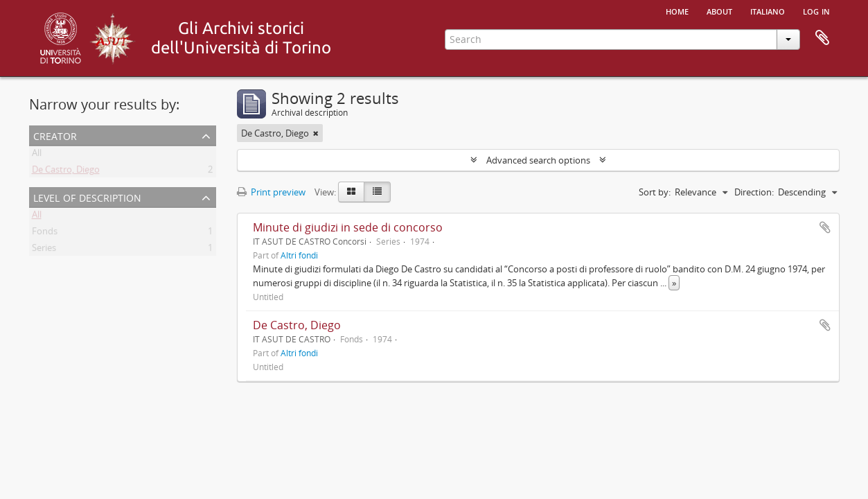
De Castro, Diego (66, 172)
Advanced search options (538, 160)
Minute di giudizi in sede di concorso (348, 227)
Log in (816, 10)
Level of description (87, 196)
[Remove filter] (316, 133)
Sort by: (655, 192)
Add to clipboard (825, 227)
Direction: (754, 192)
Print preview (271, 192)
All (37, 155)
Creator (55, 135)
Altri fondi (299, 255)
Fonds (45, 234)
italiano (768, 10)
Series (44, 250)
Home (677, 10)
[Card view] (351, 192)
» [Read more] (674, 283)
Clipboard (822, 38)
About (719, 10)
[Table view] (377, 192)
